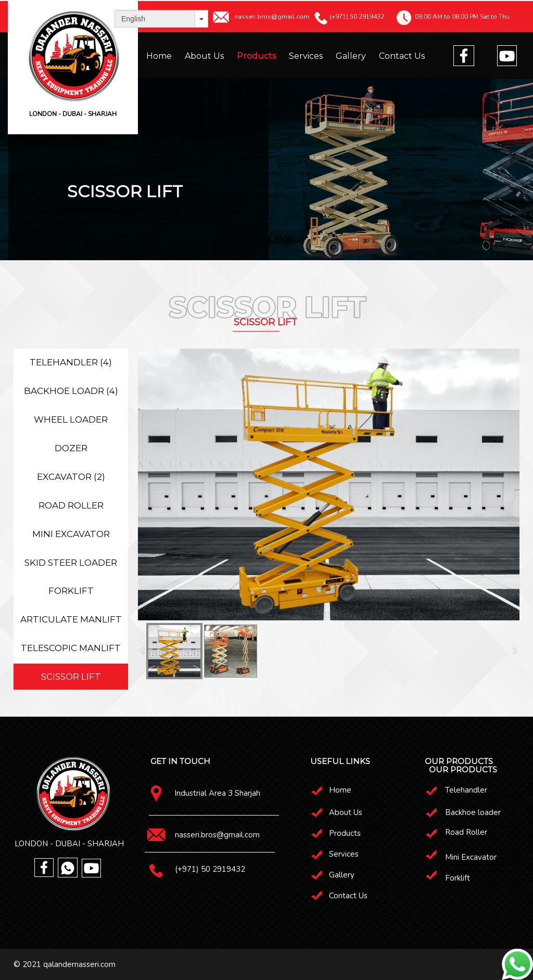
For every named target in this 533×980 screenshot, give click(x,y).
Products (256, 56)
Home (159, 56)
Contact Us (402, 56)
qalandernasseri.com (79, 964)
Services (306, 56)
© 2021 (28, 964)
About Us (204, 56)
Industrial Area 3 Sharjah (217, 793)
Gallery (351, 56)
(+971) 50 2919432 (210, 869)
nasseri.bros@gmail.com (217, 835)
